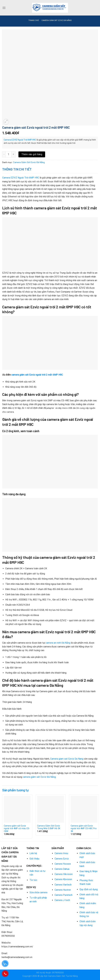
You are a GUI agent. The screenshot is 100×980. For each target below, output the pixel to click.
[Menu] (4, 8)
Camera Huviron (63, 890)
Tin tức (33, 880)
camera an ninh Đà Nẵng (58, 643)
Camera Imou (61, 853)
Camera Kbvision (63, 879)
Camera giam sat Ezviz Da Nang (67, 759)
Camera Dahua (62, 869)
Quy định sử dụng (89, 889)
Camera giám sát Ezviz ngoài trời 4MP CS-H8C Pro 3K (84, 829)
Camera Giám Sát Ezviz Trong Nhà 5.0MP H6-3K (49, 827)
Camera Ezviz (62, 859)
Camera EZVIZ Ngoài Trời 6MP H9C (20, 140)
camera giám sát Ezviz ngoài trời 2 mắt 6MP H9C (37, 375)
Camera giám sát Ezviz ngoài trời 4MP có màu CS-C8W (17, 829)
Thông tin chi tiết (17, 169)
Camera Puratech (63, 895)
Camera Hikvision (64, 874)
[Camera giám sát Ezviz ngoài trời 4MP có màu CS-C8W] (17, 809)
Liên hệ (33, 853)
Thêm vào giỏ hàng (32, 154)
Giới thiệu (34, 859)
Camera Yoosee (63, 864)
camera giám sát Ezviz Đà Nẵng (39, 777)
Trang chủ (34, 20)
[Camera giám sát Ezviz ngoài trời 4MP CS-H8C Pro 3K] (84, 809)
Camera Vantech (63, 885)
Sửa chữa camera (38, 892)
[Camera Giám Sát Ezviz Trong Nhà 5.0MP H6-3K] (51, 809)
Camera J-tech (62, 900)
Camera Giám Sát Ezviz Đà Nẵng (57, 20)
